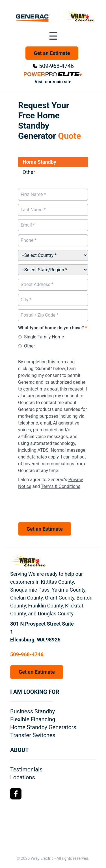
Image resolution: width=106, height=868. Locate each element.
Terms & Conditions (61, 486)
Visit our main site (53, 82)
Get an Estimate (52, 53)
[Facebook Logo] (16, 794)
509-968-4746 (56, 66)
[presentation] (61, 504)
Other (30, 346)
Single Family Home (44, 337)
